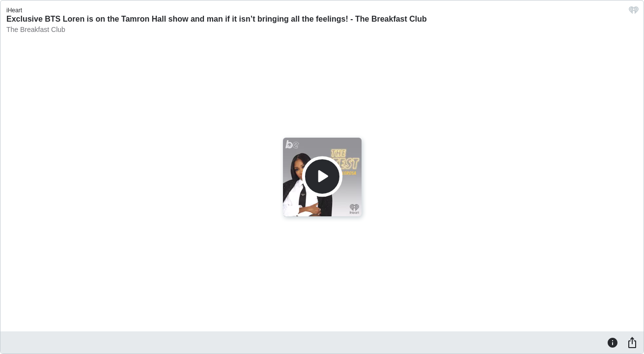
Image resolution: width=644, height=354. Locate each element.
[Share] (632, 342)
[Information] (613, 342)
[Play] (322, 177)
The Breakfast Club (36, 29)
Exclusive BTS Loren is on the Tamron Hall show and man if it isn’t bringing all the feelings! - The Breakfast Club (217, 19)
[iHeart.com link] (634, 13)
